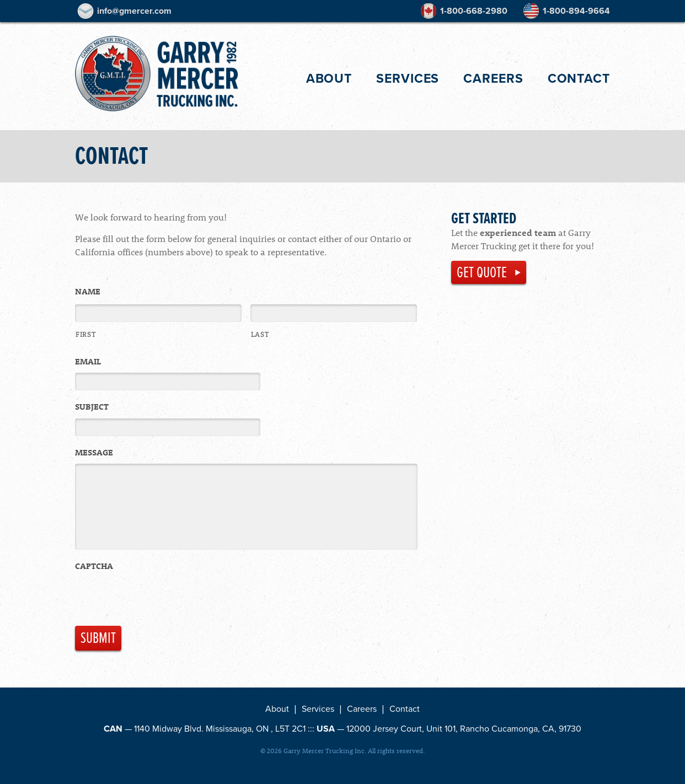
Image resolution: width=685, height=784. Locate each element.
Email (88, 361)
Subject (92, 407)
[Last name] (334, 313)
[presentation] (159, 602)
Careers (493, 79)
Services (408, 78)
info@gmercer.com (134, 11)
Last (260, 334)
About (329, 78)
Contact (579, 78)
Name (88, 291)
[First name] (158, 313)
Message (94, 452)
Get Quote (482, 272)
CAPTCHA (94, 568)
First (85, 334)
